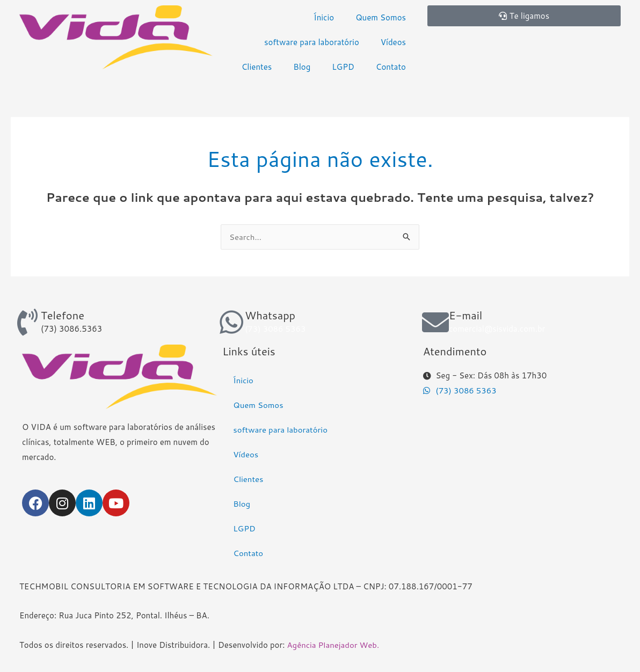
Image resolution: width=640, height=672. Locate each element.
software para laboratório (312, 42)
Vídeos (393, 42)
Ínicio (324, 17)
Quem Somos (381, 17)
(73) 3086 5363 (275, 329)
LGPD (343, 67)
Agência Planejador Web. (334, 645)
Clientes (257, 67)
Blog (302, 67)
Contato (391, 67)
